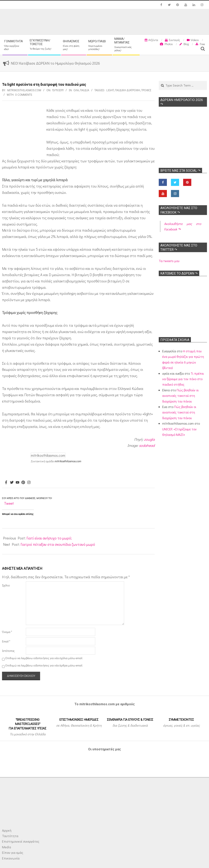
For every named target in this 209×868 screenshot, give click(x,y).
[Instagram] (29, 483)
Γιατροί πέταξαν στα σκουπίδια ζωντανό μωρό (58, 544)
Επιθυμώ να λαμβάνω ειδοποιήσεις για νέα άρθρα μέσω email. (44, 665)
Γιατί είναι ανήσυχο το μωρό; (49, 538)
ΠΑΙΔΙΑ (85, 90)
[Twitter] (12, 483)
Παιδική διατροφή (127, 90)
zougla (149, 439)
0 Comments (24, 95)
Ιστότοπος (8, 651)
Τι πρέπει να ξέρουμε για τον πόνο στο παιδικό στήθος (183, 379)
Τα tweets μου (169, 261)
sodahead (147, 445)
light (110, 90)
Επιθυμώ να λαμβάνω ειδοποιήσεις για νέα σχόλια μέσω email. (44, 658)
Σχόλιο (6, 585)
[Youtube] (18, 483)
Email (6, 641)
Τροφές (146, 90)
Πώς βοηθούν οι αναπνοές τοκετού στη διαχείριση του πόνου (180, 396)
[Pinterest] (23, 483)
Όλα (76, 90)
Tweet (9, 503)
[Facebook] (6, 483)
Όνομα (7, 632)
